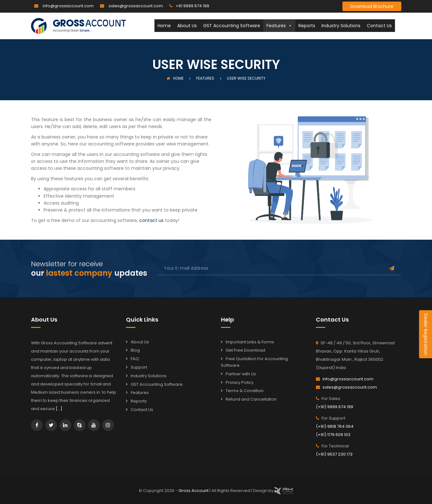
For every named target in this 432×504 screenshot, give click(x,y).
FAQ (135, 359)
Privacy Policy (240, 382)
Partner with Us (241, 374)
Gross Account (194, 490)
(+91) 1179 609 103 (333, 435)
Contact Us (379, 26)
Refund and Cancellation (251, 399)
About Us (187, 26)
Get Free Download (245, 350)
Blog (135, 350)
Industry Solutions (341, 26)
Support (139, 367)
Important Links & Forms (250, 342)
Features (279, 26)
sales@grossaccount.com (136, 6)
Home (164, 26)
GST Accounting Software (232, 26)
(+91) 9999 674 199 (335, 407)
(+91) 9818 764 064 (335, 426)
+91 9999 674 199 (192, 6)
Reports (307, 26)
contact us (151, 220)
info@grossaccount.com (68, 6)
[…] (59, 409)
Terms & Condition (245, 391)
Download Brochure (372, 6)
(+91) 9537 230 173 (334, 454)
